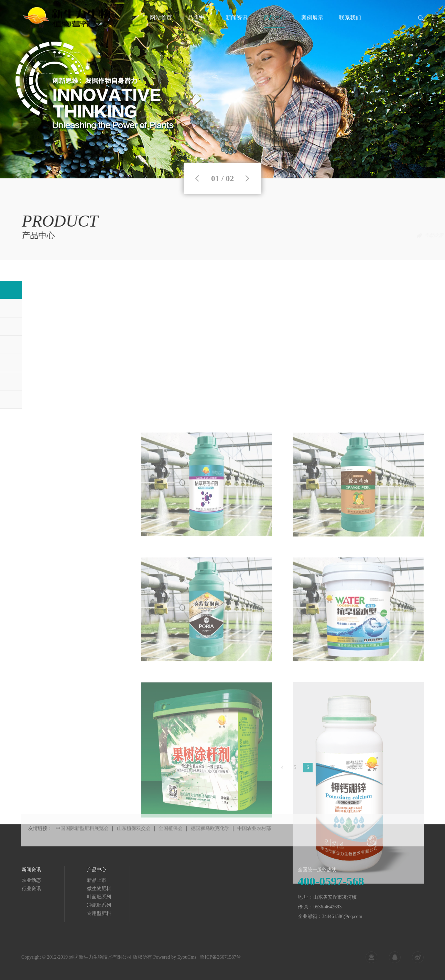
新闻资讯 (237, 26)
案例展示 (312, 26)
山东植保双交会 (134, 843)
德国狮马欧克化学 (210, 843)
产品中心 (274, 26)
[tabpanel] (222, 89)
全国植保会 (171, 843)
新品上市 (414, 235)
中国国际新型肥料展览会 (82, 843)
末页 (351, 772)
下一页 (328, 772)
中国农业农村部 (254, 843)
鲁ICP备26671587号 (220, 963)
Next (247, 178)
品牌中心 (199, 26)
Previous (197, 178)
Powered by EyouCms (174, 963)
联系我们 (350, 26)
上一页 (237, 772)
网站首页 (161, 26)
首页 (370, 235)
